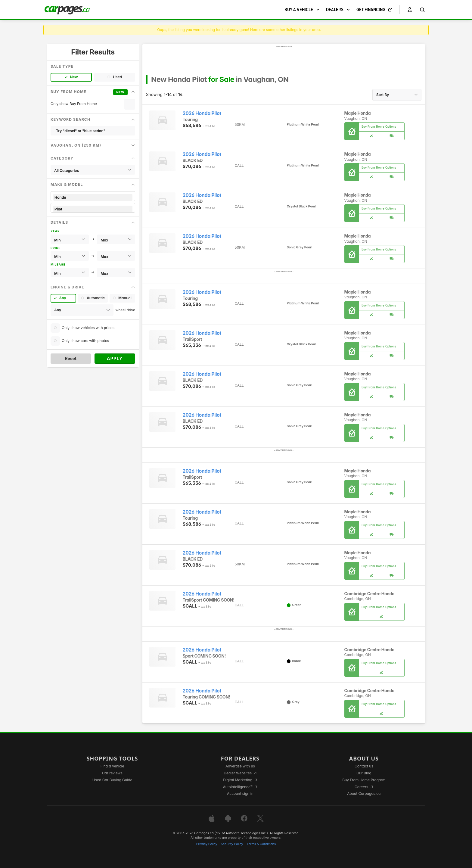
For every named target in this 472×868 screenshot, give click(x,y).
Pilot (93, 209)
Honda (93, 197)
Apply (115, 358)
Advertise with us (240, 766)
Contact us (364, 766)
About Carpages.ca (364, 793)
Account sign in (240, 793)
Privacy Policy (207, 844)
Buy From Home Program (364, 780)
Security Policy (232, 844)
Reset (71, 358)
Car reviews (112, 773)
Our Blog (364, 773)
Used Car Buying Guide (112, 780)
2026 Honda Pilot (202, 113)
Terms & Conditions (261, 844)
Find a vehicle (112, 766)
